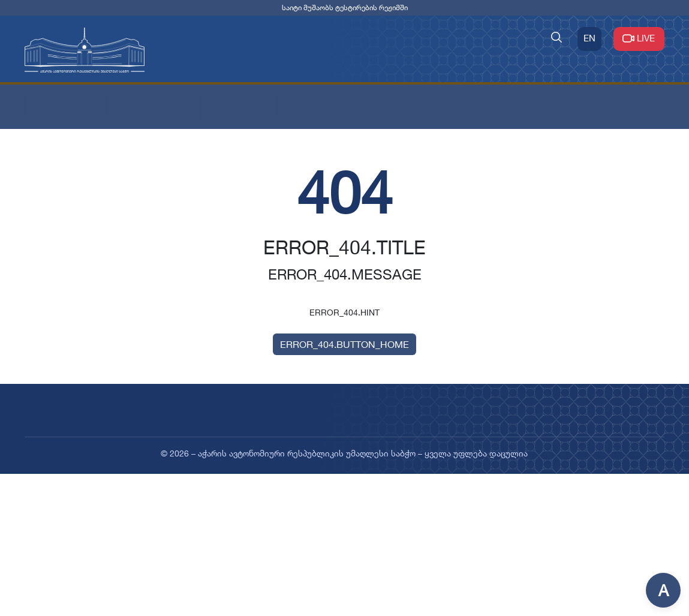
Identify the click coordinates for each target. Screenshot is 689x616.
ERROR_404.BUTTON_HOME (344, 344)
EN (589, 38)
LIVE (639, 38)
